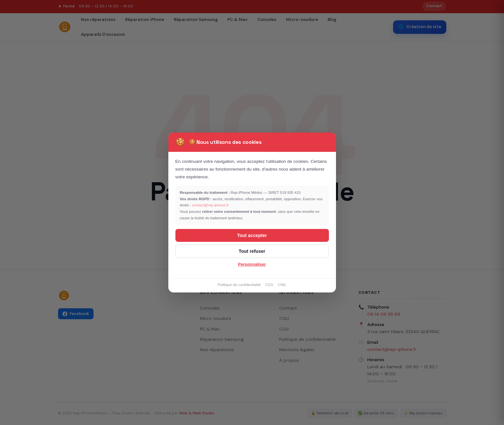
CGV (269, 285)
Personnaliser (252, 264)
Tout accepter (252, 235)
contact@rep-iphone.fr (210, 205)
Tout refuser (252, 251)
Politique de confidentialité (239, 285)
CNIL (282, 285)
